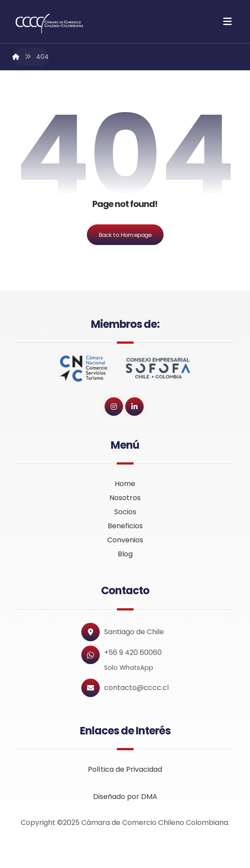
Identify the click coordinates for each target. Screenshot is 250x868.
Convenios (125, 540)
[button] (228, 22)
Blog (125, 554)
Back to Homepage (125, 235)
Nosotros (125, 498)
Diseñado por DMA (125, 797)
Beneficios (125, 526)
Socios (125, 512)
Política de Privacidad (125, 769)
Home (125, 484)
